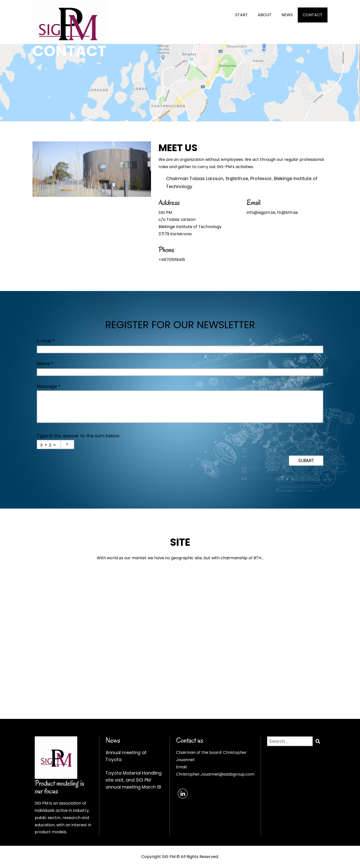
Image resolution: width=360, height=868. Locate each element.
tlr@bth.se (237, 178)
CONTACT (313, 15)
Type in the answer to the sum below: (78, 436)
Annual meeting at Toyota (126, 756)
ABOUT (265, 15)
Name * (45, 364)
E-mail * (46, 341)
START (241, 15)
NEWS (287, 15)
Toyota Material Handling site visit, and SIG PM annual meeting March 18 (133, 780)
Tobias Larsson (206, 178)
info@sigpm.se (261, 212)
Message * (49, 386)
